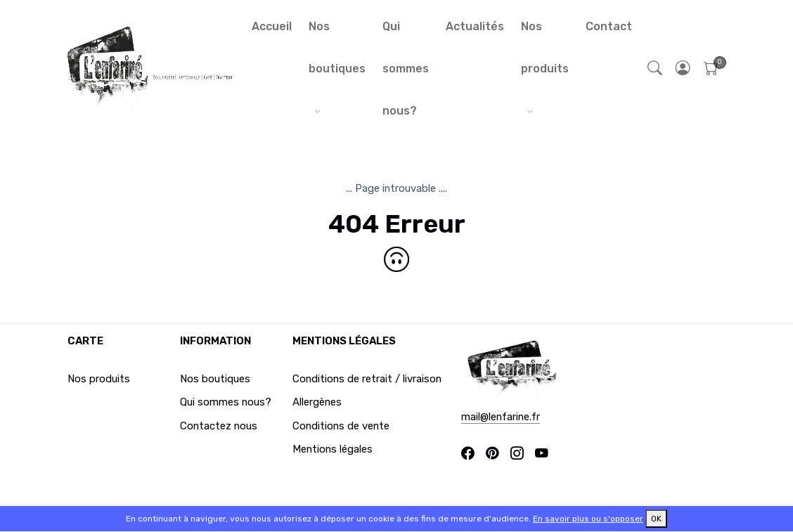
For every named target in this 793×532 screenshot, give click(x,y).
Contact (609, 26)
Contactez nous (219, 426)
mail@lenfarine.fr (501, 417)
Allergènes (317, 402)
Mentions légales (333, 449)
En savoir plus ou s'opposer (588, 519)
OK (656, 519)
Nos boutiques (337, 47)
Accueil (272, 26)
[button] (683, 69)
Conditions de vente (341, 426)
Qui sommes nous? (406, 69)
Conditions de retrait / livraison (367, 379)
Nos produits (545, 47)
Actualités (475, 26)
